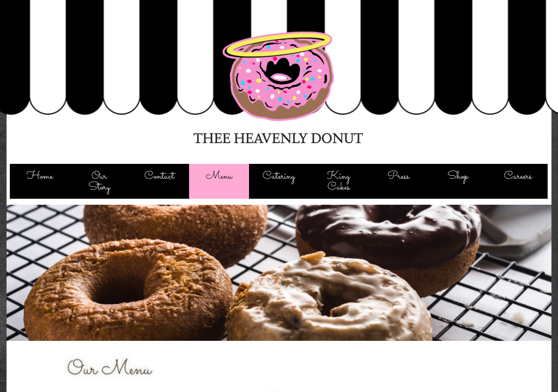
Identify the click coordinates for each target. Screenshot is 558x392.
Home (40, 176)
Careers (518, 176)
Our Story (99, 182)
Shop (458, 176)
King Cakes (338, 182)
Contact (159, 176)
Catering (279, 176)
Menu (219, 176)
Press (398, 176)
